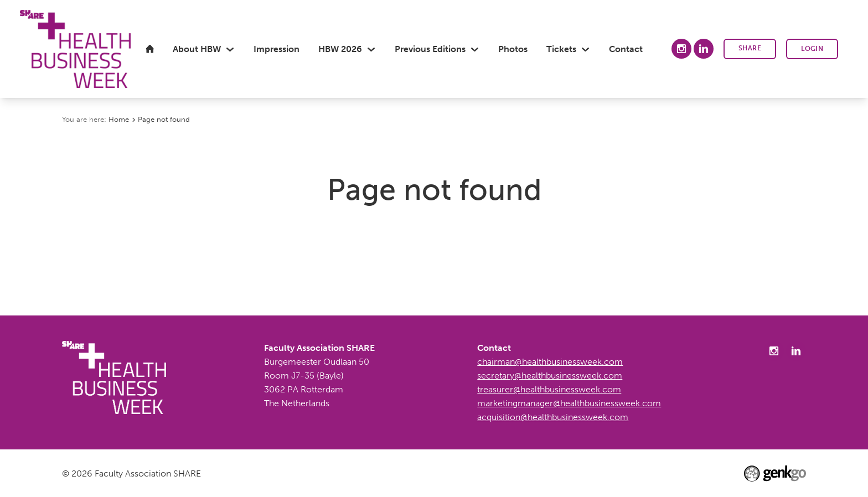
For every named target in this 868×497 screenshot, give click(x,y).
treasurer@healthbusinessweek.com (549, 389)
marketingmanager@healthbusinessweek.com (569, 403)
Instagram (681, 49)
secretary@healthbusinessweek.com (550, 376)
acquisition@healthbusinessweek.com (553, 417)
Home (119, 119)
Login (812, 49)
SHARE (750, 48)
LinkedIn (704, 49)
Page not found (164, 119)
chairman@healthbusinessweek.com (550, 362)
